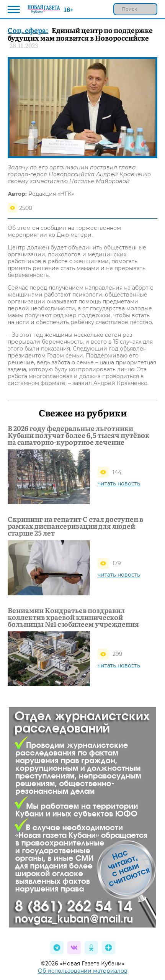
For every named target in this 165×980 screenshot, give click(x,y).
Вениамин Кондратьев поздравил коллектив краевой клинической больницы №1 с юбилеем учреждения (73, 617)
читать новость (119, 483)
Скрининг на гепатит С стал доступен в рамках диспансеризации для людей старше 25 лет (75, 526)
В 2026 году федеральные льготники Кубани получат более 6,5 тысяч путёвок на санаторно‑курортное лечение (78, 435)
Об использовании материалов (83, 971)
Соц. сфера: (28, 30)
